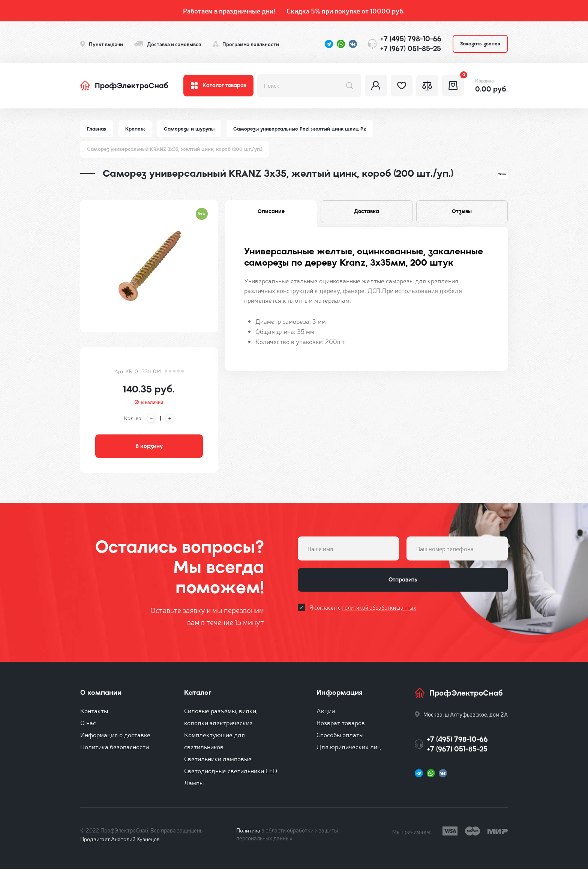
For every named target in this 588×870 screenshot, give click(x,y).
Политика (248, 831)
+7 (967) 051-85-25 (411, 49)
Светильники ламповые (218, 759)
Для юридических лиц (349, 747)
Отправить (403, 581)
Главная (97, 129)
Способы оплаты (340, 735)
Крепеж (135, 129)
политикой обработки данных (379, 608)
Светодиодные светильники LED (231, 771)
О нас (88, 723)
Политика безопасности (115, 747)
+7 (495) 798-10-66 (411, 39)
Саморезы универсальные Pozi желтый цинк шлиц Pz (300, 129)
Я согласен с (363, 608)
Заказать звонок (480, 44)
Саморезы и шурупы (189, 129)
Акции (326, 711)
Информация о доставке (115, 735)
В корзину (149, 446)
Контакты (94, 711)
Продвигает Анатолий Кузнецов (121, 839)
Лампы (194, 783)
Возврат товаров (341, 723)
